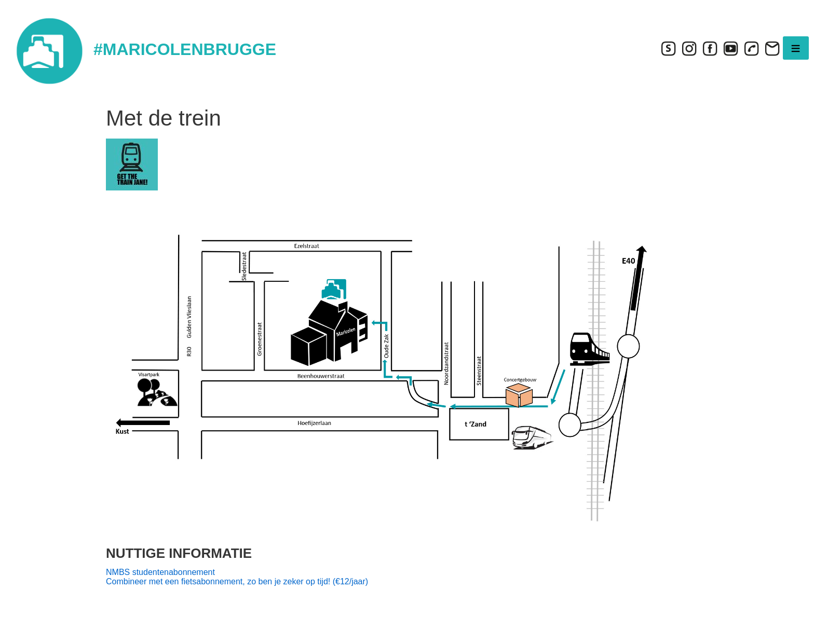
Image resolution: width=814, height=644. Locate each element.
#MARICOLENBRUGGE (185, 49)
